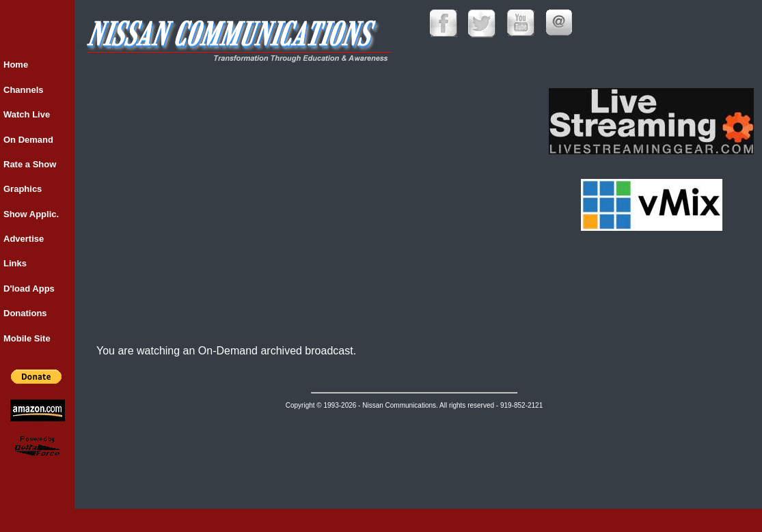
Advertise (24, 239)
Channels (24, 90)
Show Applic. (31, 214)
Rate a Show (30, 164)
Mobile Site (27, 338)
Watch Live (27, 114)
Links (15, 263)
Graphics (23, 189)
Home (16, 65)
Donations (25, 313)
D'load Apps (29, 289)
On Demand (28, 140)
